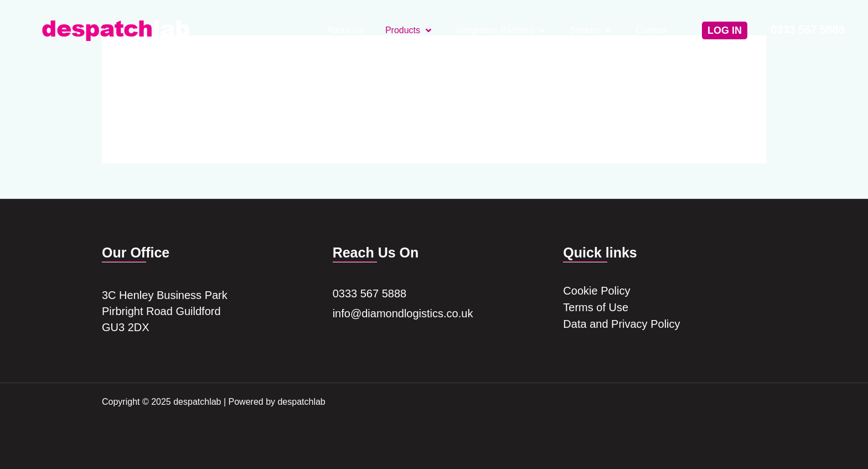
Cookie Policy (596, 291)
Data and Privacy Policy (621, 326)
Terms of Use (596, 308)
